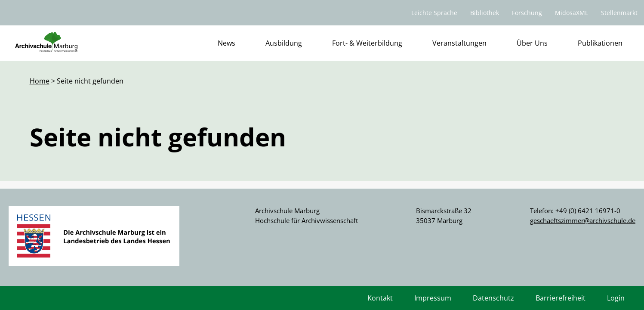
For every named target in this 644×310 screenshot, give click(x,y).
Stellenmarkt (619, 13)
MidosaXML (572, 13)
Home (40, 81)
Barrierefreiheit (561, 298)
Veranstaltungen (459, 43)
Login (616, 298)
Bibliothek (485, 13)
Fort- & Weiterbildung (367, 43)
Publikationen (600, 43)
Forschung (527, 13)
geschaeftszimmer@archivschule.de (583, 220)
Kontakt (380, 298)
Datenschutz (493, 298)
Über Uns (532, 43)
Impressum (433, 298)
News (226, 43)
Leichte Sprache (434, 13)
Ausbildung (284, 43)
